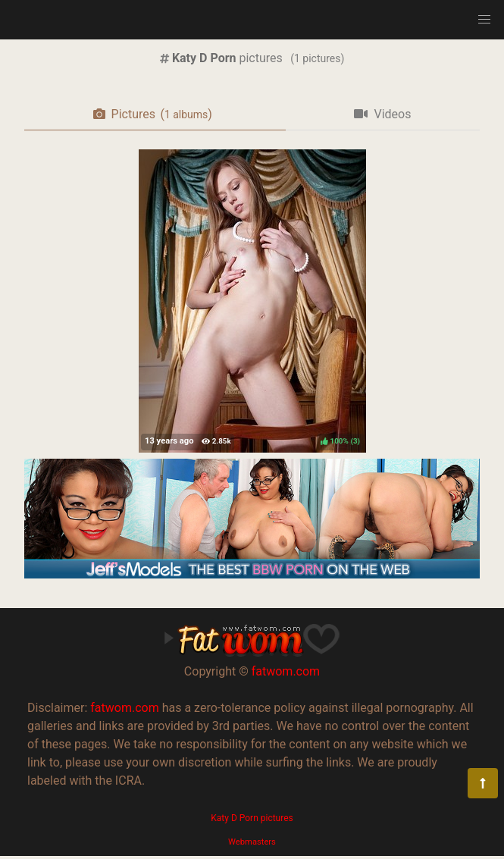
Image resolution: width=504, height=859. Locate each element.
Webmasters (252, 842)
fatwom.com (286, 671)
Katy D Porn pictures (252, 818)
